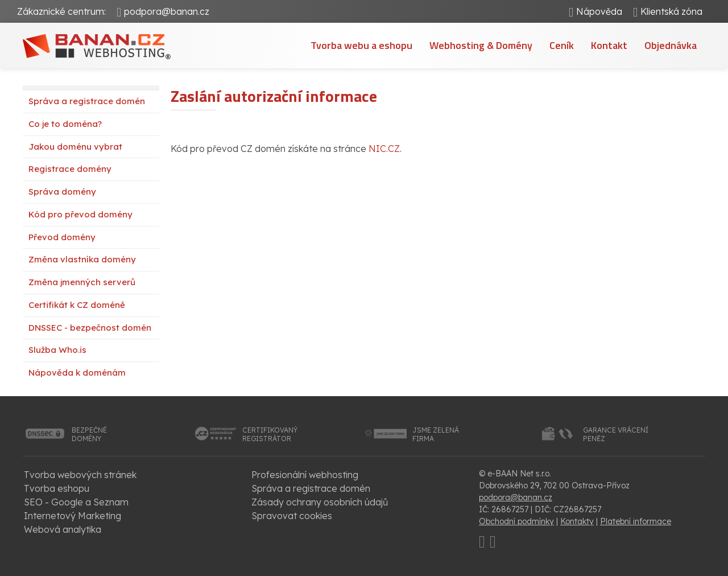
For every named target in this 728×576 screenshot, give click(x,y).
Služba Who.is (57, 350)
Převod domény (62, 237)
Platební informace (636, 521)
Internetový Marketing (73, 516)
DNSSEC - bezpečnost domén (90, 328)
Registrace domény (70, 169)
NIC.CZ (384, 149)
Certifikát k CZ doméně (77, 305)
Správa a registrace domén (87, 101)
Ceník (562, 45)
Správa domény (62, 192)
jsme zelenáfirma (436, 435)
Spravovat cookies (292, 516)
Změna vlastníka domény (82, 259)
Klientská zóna (671, 11)
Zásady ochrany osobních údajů (320, 502)
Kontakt (609, 45)
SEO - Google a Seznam (76, 502)
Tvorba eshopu (57, 488)
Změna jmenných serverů (82, 282)
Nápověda (599, 11)
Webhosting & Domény (481, 45)
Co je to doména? (65, 124)
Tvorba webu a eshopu (361, 45)
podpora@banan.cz (167, 11)
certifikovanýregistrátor (270, 435)
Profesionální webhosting (305, 475)
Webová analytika (63, 529)
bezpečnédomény (89, 435)
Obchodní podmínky (516, 521)
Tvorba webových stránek (80, 475)
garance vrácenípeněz (616, 435)
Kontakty (577, 521)
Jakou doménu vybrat (75, 147)
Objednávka (671, 45)
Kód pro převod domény (80, 214)
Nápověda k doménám (77, 373)
